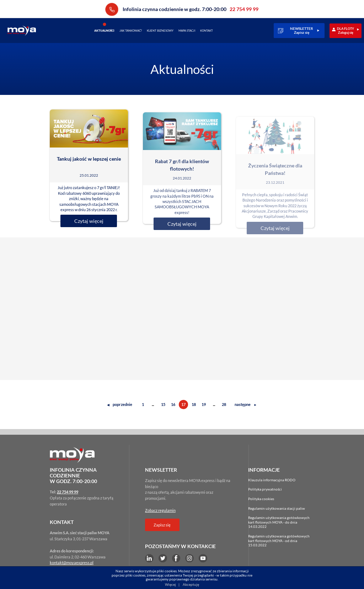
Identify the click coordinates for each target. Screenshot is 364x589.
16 (173, 404)
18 (194, 404)
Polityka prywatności (265, 489)
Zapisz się (162, 525)
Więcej (170, 584)
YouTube (203, 558)
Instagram (189, 558)
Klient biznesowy (160, 31)
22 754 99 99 (112, 9)
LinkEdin (149, 558)
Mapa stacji (187, 31)
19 (204, 404)
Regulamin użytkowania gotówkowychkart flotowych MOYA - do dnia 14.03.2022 (279, 522)
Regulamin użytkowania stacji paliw (277, 508)
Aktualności (104, 31)
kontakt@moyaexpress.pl (72, 563)
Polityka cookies (261, 499)
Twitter (163, 558)
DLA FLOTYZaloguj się (346, 31)
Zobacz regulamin (160, 510)
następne (246, 404)
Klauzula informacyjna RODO (272, 480)
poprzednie (120, 404)
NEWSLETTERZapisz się (302, 31)
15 (163, 404)
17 (183, 404)
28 (224, 404)
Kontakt (207, 31)
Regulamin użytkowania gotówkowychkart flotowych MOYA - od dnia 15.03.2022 (279, 540)
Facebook (176, 558)
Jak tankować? (131, 31)
